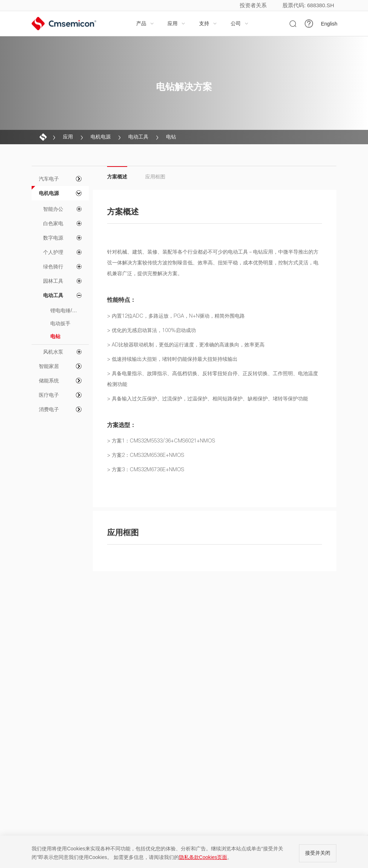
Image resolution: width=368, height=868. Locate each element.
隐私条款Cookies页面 (203, 857)
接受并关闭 (318, 853)
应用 (176, 23)
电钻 (171, 137)
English (329, 24)
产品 (145, 23)
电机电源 (101, 137)
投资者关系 (253, 5)
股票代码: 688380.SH (308, 5)
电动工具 (138, 137)
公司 (240, 23)
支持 (208, 23)
